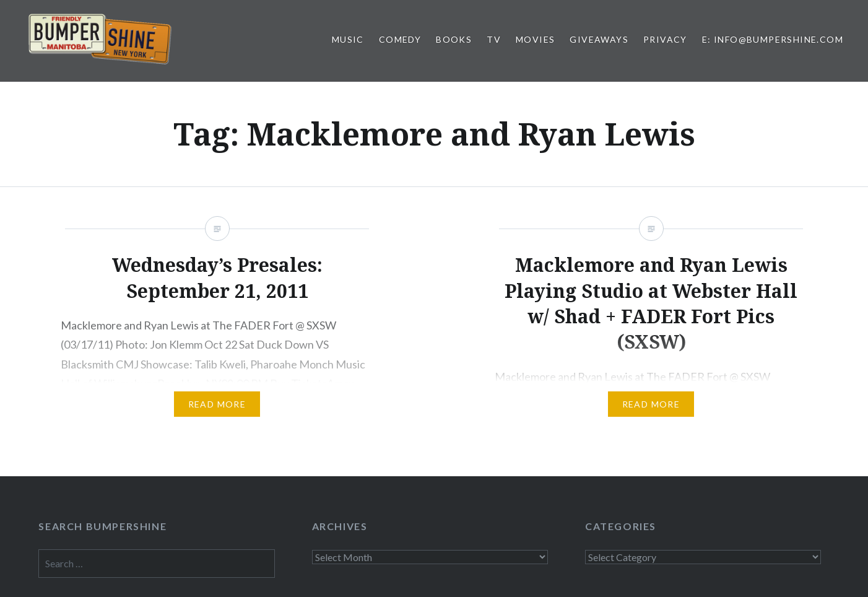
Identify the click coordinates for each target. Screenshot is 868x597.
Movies (535, 39)
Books (454, 39)
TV (494, 39)
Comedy (400, 39)
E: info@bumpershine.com (773, 39)
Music (348, 39)
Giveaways (599, 39)
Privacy (665, 39)
